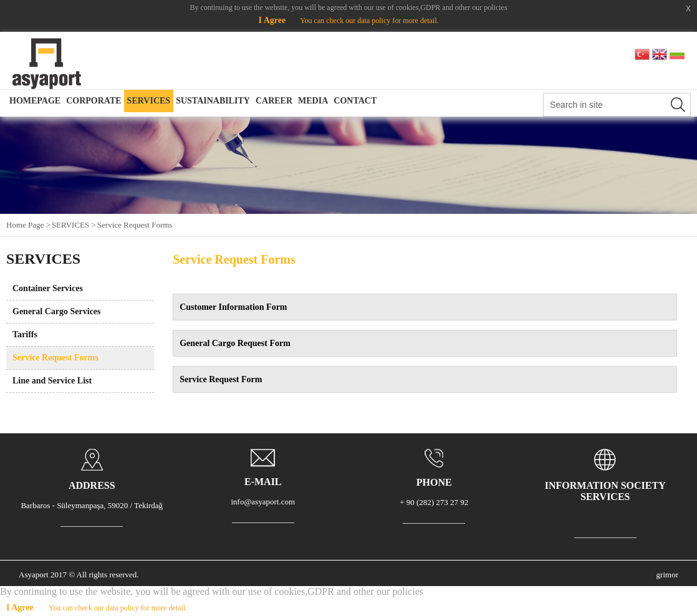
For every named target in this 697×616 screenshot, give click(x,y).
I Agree (272, 20)
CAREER (274, 101)
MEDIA (313, 101)
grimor (667, 575)
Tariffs (25, 334)
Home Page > (28, 225)
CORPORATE (94, 101)
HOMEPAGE (35, 101)
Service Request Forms (135, 225)
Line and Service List (52, 381)
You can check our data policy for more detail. (369, 21)
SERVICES (149, 101)
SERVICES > (74, 225)
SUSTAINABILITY (213, 101)
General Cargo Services (57, 311)
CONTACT (355, 101)
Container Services (48, 288)
